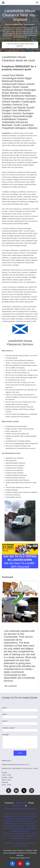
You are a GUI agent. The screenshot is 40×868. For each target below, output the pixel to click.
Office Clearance (30, 824)
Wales (20, 814)
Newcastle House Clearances (20, 838)
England (6, 814)
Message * (6, 735)
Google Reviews (9, 843)
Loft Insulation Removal (16, 836)
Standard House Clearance (12, 816)
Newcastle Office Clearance (20, 831)
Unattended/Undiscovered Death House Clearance (20, 821)
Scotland (13, 814)
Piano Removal (31, 836)
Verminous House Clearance (14, 824)
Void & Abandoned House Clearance (24, 828)
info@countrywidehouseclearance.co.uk (20, 809)
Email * (5, 714)
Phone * (5, 721)
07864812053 (18, 806)
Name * (5, 708)
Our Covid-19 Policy (20, 846)
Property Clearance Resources (26, 843)
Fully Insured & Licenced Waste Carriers (16, 833)
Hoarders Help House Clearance (14, 826)
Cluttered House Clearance (24, 819)
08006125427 (22, 803)
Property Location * (9, 728)
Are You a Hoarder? (30, 814)
